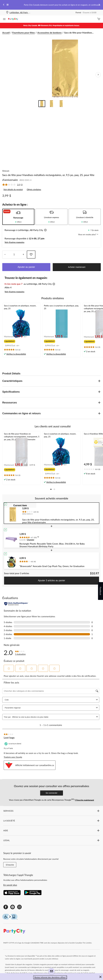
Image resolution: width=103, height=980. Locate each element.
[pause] (8, 5)
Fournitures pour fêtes (24, 33)
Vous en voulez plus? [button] (88, 234)
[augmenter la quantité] (5, 255)
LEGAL (51, 840)
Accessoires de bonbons (50, 33)
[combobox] (53, 717)
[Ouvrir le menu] (4, 19)
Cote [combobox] (52, 700)
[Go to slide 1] (42, 104)
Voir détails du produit (13, 189)
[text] (22, 350)
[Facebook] (6, 907)
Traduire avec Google (13, 757)
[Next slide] (99, 5)
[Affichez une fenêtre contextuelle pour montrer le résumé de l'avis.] (39, 538)
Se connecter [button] (52, 793)
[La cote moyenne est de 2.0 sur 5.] (11, 185)
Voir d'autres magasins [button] (14, 242)
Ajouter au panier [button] (26, 267)
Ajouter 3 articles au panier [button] (51, 580)
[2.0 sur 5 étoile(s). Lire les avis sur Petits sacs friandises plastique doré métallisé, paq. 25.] (20, 653)
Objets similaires (34, 189)
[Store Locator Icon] (7, 13)
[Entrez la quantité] (14, 255)
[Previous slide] (4, 5)
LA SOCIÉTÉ (51, 821)
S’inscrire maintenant (84, 800)
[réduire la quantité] (23, 255)
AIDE (51, 831)
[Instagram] (19, 907)
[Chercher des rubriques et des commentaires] (51, 691)
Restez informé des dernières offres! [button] (50, 977)
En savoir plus (10, 885)
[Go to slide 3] (61, 104)
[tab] (18, 217)
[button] (45, 230)
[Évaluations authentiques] (16, 604)
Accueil (6, 33)
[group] (16, 341)
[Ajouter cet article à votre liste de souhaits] (31, 255)
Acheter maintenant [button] (77, 267)
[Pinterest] (13, 907)
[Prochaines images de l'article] (98, 75)
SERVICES (51, 811)
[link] (14, 185)
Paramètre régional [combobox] (52, 708)
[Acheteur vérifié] (13, 744)
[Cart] (99, 19)
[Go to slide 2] (51, 104)
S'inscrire (10, 865)
